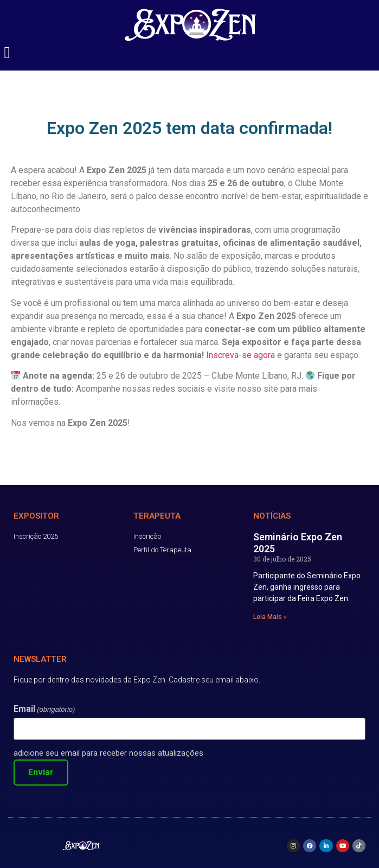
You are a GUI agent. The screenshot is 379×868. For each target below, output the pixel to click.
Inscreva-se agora (240, 355)
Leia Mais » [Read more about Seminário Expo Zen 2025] (270, 617)
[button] (7, 52)
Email (44, 709)
